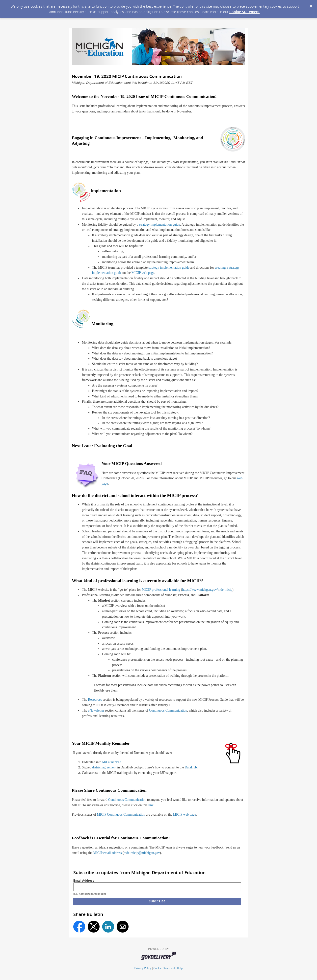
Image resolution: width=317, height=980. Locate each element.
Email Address (84, 881)
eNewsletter (96, 710)
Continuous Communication (168, 710)
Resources (95, 700)
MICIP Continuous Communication (121, 815)
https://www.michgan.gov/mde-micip (207, 590)
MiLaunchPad (112, 762)
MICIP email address (107, 853)
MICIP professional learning (161, 590)
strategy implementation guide (160, 225)
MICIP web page (143, 273)
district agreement (104, 767)
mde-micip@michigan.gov (142, 853)
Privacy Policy (143, 968)
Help (180, 968)
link (151, 805)
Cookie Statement (245, 12)
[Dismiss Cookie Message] (311, 5)
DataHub (191, 767)
